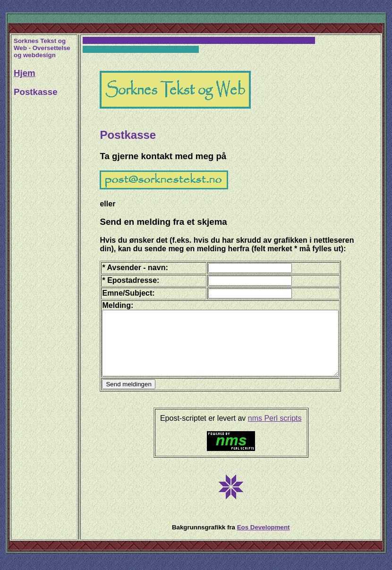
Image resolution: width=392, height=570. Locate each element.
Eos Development (265, 540)
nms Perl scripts (277, 431)
